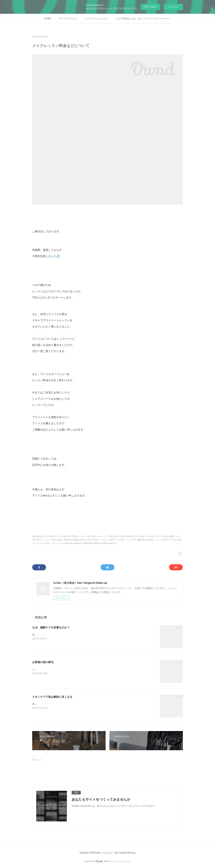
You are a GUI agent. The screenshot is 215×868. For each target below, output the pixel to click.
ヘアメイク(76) (161, 540)
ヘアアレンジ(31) (106, 540)
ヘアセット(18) (85, 536)
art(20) (104, 543)
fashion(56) (88, 543)
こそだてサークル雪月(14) (62, 543)
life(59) (97, 543)
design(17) (112, 543)
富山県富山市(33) (78, 540)
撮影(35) (141, 540)
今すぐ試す (150, 7)
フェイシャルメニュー (96, 19)
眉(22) (172, 536)
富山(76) (149, 540)
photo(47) (78, 543)
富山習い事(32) (63, 540)
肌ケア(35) (72, 536)
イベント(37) (131, 540)
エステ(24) (62, 536)
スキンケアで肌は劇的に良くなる (52, 697)
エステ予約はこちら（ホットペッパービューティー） (143, 19)
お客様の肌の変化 (43, 662)
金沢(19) (130, 536)
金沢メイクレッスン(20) (103, 536)
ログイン (173, 7)
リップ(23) (139, 536)
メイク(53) (120, 540)
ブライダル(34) (175, 540)
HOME (48, 19)
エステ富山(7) (50, 536)
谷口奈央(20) (38, 536)
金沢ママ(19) (119, 536)
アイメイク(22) (162, 536)
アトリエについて (68, 19)
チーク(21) (149, 536)
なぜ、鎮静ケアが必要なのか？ (51, 627)
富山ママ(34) (92, 540)
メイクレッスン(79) (41, 543)
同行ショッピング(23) (46, 540)
